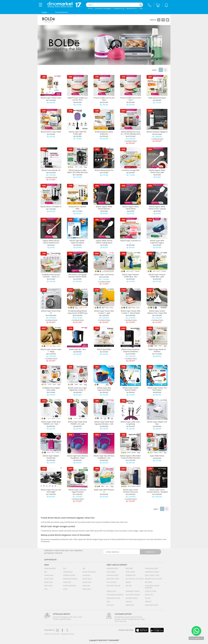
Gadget (44, 12)
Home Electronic (62, 12)
